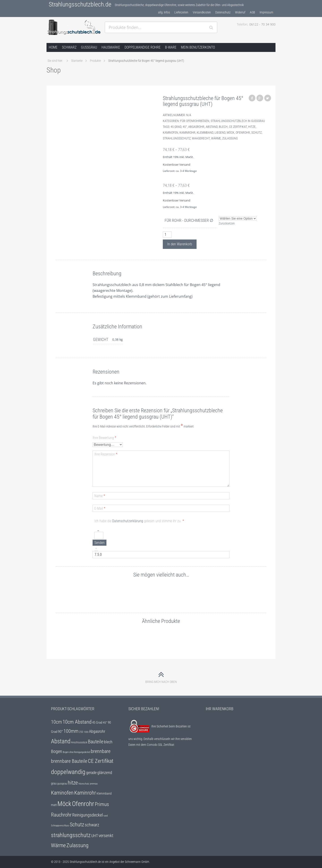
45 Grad (176, 127)
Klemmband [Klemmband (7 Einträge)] (104, 794)
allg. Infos (164, 12)
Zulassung (230, 138)
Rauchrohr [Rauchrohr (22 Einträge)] (61, 815)
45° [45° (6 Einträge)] (105, 723)
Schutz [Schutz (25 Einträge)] (77, 825)
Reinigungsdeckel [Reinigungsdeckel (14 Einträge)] (88, 815)
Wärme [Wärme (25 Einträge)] (58, 845)
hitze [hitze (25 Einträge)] (73, 783)
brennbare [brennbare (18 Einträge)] (101, 751)
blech (223, 127)
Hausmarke (111, 47)
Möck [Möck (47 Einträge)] (64, 804)
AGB (252, 12)
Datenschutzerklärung (128, 521)
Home (53, 47)
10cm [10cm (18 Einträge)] (56, 722)
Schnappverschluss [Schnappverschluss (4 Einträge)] (60, 826)
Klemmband (205, 133)
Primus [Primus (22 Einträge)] (102, 804)
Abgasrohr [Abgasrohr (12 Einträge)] (97, 731)
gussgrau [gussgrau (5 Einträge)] (62, 784)
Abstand (212, 127)
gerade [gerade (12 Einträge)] (91, 773)
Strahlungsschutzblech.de (80, 4)
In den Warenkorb (180, 244)
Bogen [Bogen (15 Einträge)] (57, 751)
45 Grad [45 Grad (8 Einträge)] (97, 723)
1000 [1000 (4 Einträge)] (86, 732)
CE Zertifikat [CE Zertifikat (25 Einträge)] (101, 761)
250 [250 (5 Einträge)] (81, 732)
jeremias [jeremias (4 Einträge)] (94, 784)
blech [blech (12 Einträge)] (108, 742)
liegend (220, 133)
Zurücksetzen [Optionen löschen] (227, 223)
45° (185, 127)
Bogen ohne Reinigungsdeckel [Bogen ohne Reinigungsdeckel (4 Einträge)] (76, 752)
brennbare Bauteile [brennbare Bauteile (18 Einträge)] (69, 761)
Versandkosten (202, 12)
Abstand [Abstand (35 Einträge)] (61, 741)
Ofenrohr (243, 133)
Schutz (256, 133)
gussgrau (89, 47)
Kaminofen (171, 133)
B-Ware (171, 47)
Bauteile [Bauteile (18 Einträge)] (96, 742)
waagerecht (201, 138)
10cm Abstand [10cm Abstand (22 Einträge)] (77, 722)
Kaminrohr (187, 133)
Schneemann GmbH (137, 862)
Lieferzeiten (181, 12)
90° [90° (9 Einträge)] (60, 732)
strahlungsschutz (177, 138)
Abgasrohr (196, 127)
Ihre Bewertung (104, 438)
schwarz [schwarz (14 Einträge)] (92, 825)
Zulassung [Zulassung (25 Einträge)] (77, 845)
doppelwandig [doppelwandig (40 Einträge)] (68, 772)
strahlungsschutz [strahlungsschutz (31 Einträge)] (71, 835)
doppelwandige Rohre (143, 47)
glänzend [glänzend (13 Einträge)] (105, 773)
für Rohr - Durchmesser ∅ (189, 220)
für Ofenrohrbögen (195, 121)
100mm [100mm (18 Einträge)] (71, 731)
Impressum (266, 12)
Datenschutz (223, 12)
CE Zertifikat (238, 127)
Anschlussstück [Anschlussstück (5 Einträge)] (79, 742)
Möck (231, 133)
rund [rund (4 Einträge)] (106, 816)
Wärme (216, 138)
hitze (252, 127)
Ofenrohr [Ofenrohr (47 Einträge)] (83, 804)
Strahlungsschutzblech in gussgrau (238, 121)
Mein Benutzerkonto (198, 47)
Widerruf (240, 12)
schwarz (69, 47)
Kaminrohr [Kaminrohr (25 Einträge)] (85, 793)
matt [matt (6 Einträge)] (54, 805)
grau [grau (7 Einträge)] (54, 784)
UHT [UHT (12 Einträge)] (95, 836)
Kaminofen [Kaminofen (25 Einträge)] (62, 793)
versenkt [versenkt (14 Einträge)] (106, 836)
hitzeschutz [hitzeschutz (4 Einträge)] (84, 784)
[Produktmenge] (167, 235)
